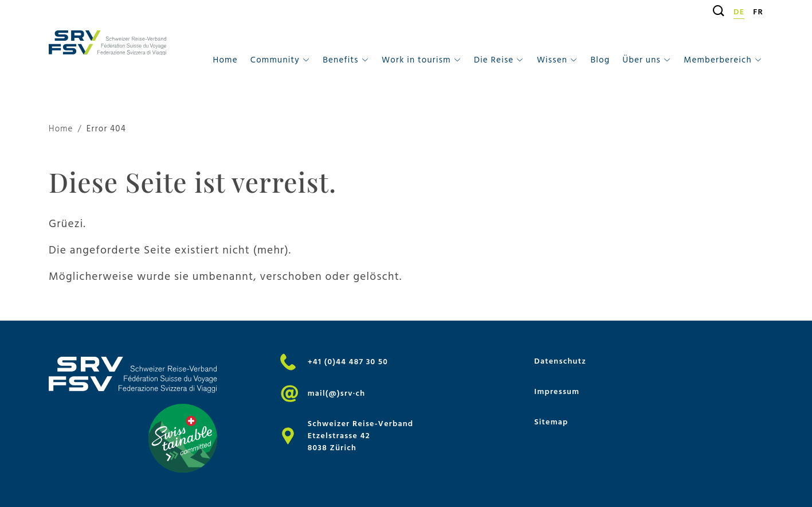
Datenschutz (560, 361)
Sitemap (551, 422)
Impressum (557, 391)
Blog (600, 60)
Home (225, 60)
